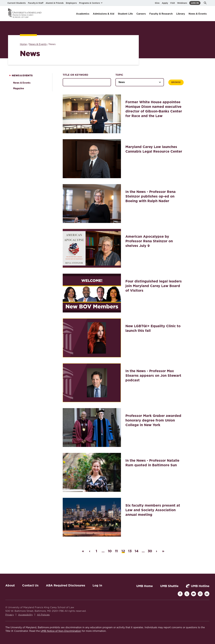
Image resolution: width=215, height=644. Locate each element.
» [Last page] (163, 551)
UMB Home (144, 586)
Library (181, 14)
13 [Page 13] (130, 551)
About (10, 585)
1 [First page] (96, 551)
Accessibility (25, 615)
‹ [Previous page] (90, 551)
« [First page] (83, 551)
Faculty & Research (161, 14)
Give (157, 3)
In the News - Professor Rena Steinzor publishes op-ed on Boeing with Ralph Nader (151, 196)
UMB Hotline (198, 586)
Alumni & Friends (55, 3)
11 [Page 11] (116, 551)
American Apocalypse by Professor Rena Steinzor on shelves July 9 (149, 241)
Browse (176, 82)
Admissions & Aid (104, 14)
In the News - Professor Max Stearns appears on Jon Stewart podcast (153, 376)
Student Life (125, 14)
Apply (165, 3)
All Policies (43, 615)
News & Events (198, 14)
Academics (83, 14)
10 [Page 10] (110, 551)
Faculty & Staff (36, 3)
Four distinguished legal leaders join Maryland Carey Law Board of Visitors (154, 286)
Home (23, 44)
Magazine (19, 88)
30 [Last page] (150, 551)
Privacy (10, 615)
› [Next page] (156, 551)
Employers (71, 3)
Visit (173, 3)
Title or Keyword (75, 75)
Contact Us (30, 585)
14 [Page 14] (137, 551)
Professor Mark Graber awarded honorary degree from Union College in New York (153, 420)
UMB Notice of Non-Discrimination (61, 631)
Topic (119, 75)
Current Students (17, 3)
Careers (141, 14)
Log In (195, 3)
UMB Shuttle (169, 586)
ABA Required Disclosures (66, 585)
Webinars (182, 3)
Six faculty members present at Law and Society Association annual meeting (153, 510)
